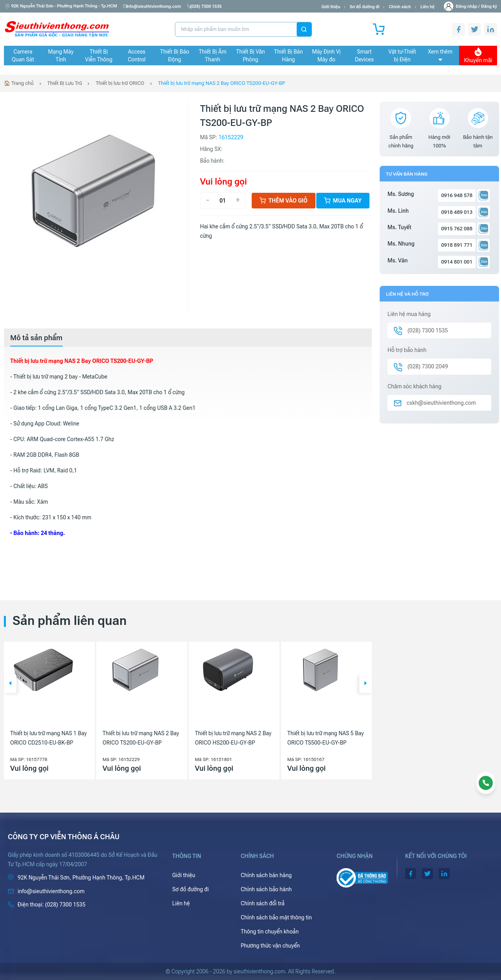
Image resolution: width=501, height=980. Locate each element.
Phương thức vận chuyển (270, 946)
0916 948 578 (457, 195)
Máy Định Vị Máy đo (326, 56)
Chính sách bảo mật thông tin (276, 917)
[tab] (36, 338)
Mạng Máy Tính (61, 56)
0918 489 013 (457, 212)
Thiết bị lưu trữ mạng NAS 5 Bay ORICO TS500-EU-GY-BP (325, 738)
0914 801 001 (457, 262)
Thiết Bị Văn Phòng (250, 56)
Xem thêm (440, 55)
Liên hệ (428, 7)
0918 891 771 (457, 245)
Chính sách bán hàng (266, 875)
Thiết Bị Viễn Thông (99, 56)
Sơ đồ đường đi (364, 7)
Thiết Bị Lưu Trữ (65, 83)
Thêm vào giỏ (284, 201)
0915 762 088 (457, 229)
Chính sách (400, 7)
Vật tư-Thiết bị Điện (402, 56)
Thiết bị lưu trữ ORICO (120, 83)
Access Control (137, 56)
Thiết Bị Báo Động (175, 56)
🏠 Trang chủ (19, 83)
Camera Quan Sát (23, 56)
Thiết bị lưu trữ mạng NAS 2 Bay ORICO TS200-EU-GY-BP (222, 83)
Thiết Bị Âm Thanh (213, 56)
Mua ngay (343, 201)
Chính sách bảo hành (266, 889)
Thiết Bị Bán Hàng (288, 56)
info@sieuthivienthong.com (154, 6)
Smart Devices (364, 56)
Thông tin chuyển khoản (270, 932)
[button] (10, 684)
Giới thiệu (331, 7)
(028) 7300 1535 (209, 6)
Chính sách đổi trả (263, 903)
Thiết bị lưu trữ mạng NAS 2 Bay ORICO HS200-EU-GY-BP (233, 738)
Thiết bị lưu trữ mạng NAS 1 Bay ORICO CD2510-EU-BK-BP (48, 738)
